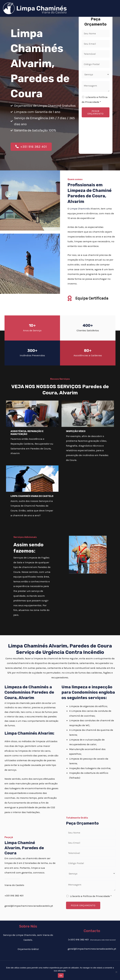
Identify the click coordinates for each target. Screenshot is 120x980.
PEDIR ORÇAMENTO (96, 112)
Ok (61, 976)
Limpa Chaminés (80, 210)
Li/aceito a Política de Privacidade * (91, 897)
